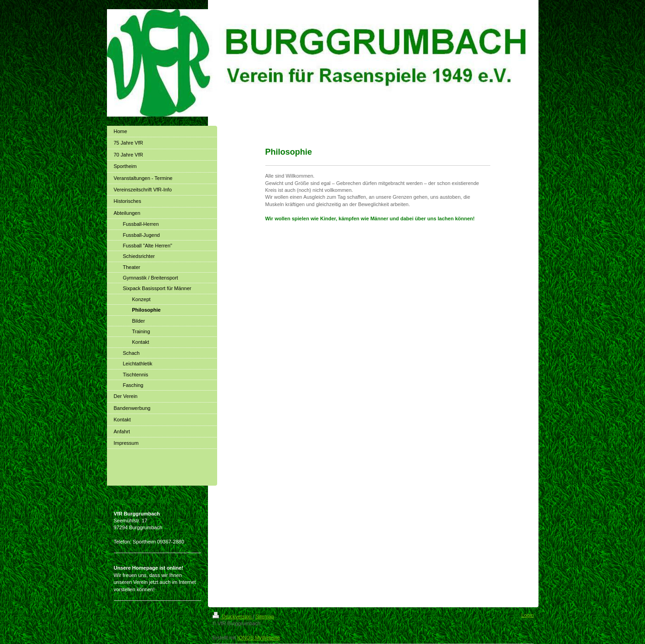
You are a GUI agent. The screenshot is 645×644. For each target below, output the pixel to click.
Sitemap (265, 616)
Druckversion (233, 616)
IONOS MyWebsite (259, 638)
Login (528, 615)
